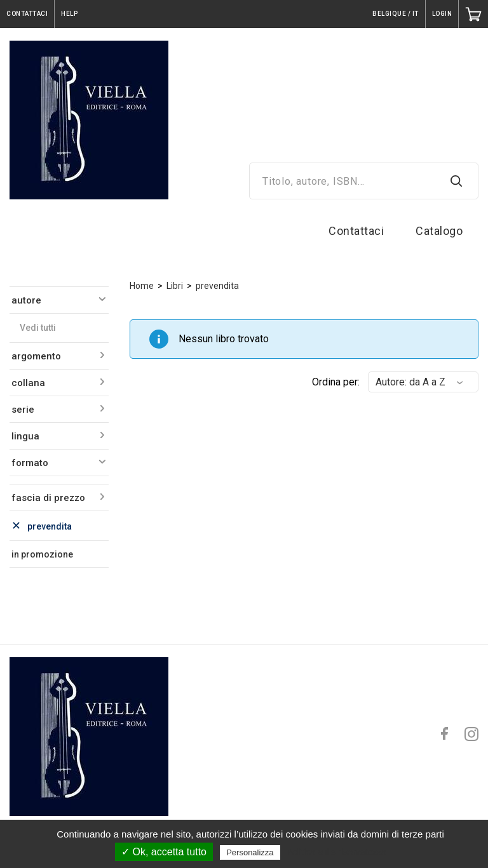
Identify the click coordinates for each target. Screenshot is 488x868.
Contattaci (356, 231)
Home (142, 286)
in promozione (42, 554)
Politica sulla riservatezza (336, 852)
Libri (175, 286)
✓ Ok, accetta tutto (164, 852)
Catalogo (439, 231)
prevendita (217, 286)
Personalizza (250, 852)
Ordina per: (336, 382)
